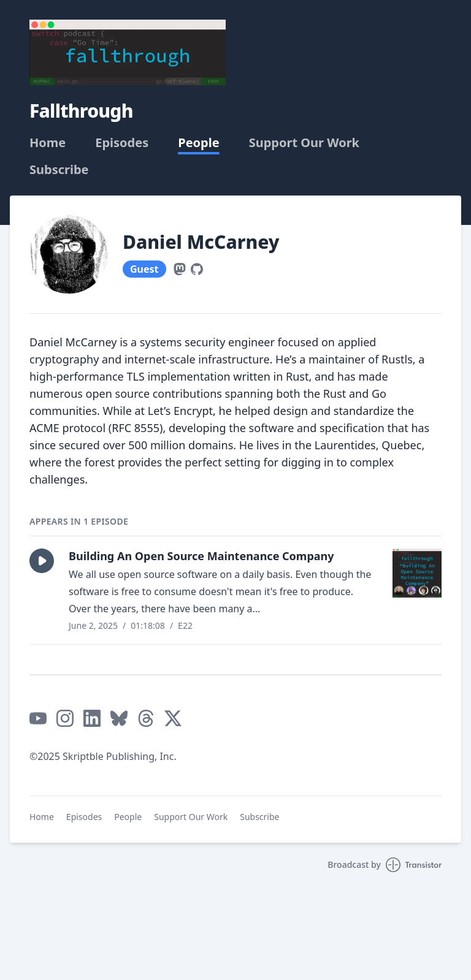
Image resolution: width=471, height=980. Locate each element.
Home (48, 143)
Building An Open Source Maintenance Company (201, 556)
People (198, 143)
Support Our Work (304, 143)
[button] (42, 561)
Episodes (122, 143)
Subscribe (59, 170)
